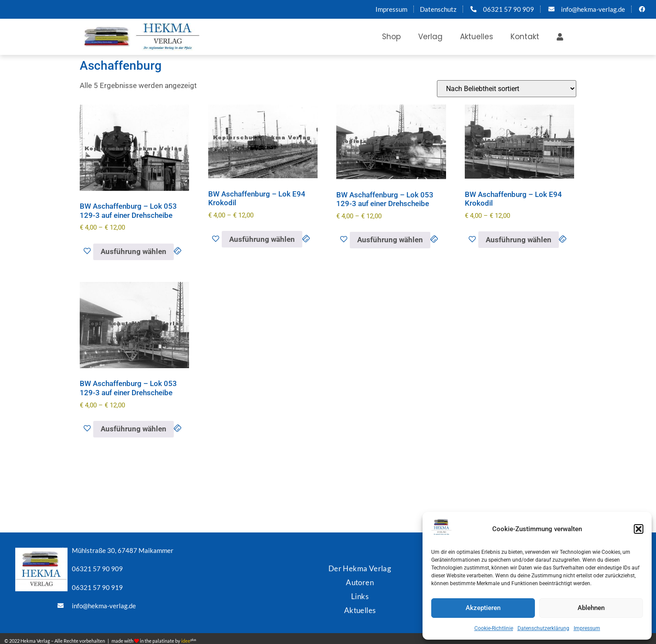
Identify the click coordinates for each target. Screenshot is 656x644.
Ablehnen (591, 608)
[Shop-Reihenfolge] (507, 89)
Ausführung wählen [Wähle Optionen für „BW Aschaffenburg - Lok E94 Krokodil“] (262, 239)
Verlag (430, 37)
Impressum (587, 628)
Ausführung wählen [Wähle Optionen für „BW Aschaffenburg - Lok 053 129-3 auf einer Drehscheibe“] (134, 251)
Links (360, 593)
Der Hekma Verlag (360, 567)
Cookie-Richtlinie (494, 628)
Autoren (360, 580)
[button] (639, 529)
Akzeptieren (483, 608)
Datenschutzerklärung (543, 628)
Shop (391, 37)
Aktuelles (477, 37)
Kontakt (525, 37)
